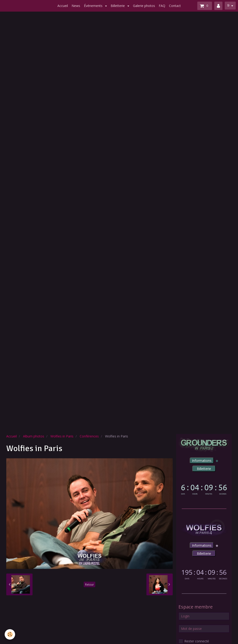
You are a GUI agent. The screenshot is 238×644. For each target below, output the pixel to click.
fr (228, 5)
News (76, 6)
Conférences (89, 436)
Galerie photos (144, 6)
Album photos (34, 436)
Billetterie (118, 6)
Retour (89, 584)
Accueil (63, 6)
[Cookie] (10, 634)
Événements (94, 6)
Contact (175, 6)
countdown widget (204, 489)
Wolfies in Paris (62, 436)
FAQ (162, 6)
